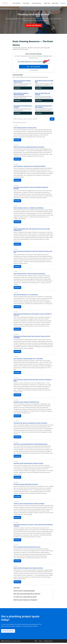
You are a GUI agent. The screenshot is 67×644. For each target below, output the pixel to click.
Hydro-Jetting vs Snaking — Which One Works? (21, 94)
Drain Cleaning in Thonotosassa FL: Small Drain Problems (30, 166)
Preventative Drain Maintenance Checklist (23, 107)
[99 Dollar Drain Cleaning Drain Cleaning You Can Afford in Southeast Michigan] (5, 3)
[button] (20, 3)
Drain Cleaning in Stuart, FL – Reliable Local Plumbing (29, 208)
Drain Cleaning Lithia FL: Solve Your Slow (25, 128)
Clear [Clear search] (52, 119)
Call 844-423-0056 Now (34, 25)
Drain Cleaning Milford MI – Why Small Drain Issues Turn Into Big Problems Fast (32, 230)
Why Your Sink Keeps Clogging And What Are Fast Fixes (29, 147)
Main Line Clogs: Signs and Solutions (42, 94)
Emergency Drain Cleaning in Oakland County (26, 403)
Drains (41, 642)
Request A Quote (48, 642)
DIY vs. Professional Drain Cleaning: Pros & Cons (27, 548)
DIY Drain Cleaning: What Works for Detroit (26, 485)
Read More (17, 88)
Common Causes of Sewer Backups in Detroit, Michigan (29, 504)
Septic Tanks (47, 3)
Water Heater (55, 3)
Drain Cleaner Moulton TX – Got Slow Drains (26, 295)
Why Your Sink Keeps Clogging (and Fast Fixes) (22, 81)
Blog (36, 642)
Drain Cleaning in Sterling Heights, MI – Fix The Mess (28, 359)
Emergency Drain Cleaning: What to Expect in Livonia (28, 464)
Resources (63, 3)
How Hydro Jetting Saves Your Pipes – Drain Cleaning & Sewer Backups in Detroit (33, 526)
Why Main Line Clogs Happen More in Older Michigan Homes (31, 445)
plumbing (20, 21)
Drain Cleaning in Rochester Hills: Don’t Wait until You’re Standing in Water (33, 381)
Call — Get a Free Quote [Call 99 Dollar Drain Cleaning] (33, 67)
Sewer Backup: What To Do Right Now (44, 81)
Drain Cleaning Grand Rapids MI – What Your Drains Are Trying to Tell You (33, 252)
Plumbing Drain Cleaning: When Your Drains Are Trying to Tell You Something (32, 338)
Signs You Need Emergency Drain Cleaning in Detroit (28, 569)
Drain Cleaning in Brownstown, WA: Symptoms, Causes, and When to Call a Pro (33, 315)
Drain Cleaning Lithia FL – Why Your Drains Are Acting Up (29, 274)
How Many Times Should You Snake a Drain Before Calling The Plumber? (31, 188)
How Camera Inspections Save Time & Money (43, 107)
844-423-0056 (35, 70)
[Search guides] (31, 119)
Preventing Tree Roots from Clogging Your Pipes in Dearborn (31, 424)
